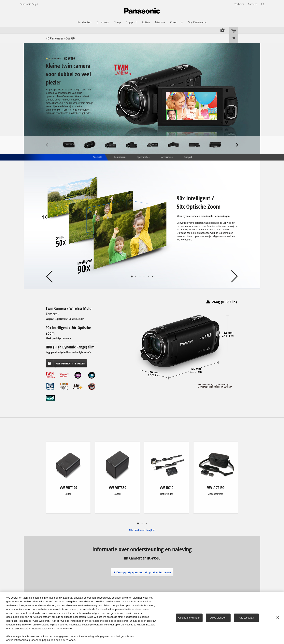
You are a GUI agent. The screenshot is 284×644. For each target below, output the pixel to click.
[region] (142, 618)
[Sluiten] (278, 618)
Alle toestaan (246, 618)
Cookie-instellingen (189, 618)
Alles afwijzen (218, 618)
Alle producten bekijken (142, 530)
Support (188, 157)
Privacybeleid (40, 629)
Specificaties (143, 157)
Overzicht (97, 157)
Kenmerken (120, 157)
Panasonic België (29, 4)
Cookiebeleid (20, 629)
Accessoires (167, 157)
